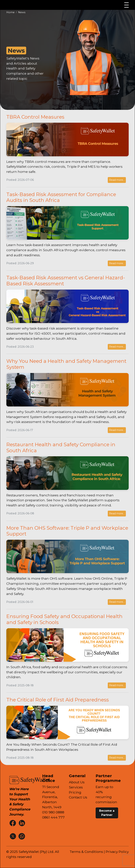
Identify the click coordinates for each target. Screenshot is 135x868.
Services (76, 787)
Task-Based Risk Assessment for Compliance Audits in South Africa (61, 197)
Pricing (75, 792)
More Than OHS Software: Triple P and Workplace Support (67, 531)
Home (10, 12)
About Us (77, 782)
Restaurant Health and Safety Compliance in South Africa (61, 447)
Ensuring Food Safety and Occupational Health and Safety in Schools (64, 619)
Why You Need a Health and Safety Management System (66, 364)
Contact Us (78, 797)
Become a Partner (107, 813)
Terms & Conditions (86, 852)
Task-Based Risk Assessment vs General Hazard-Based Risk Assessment (66, 281)
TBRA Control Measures (35, 117)
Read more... (117, 180)
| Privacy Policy (116, 852)
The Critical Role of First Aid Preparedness (58, 700)
